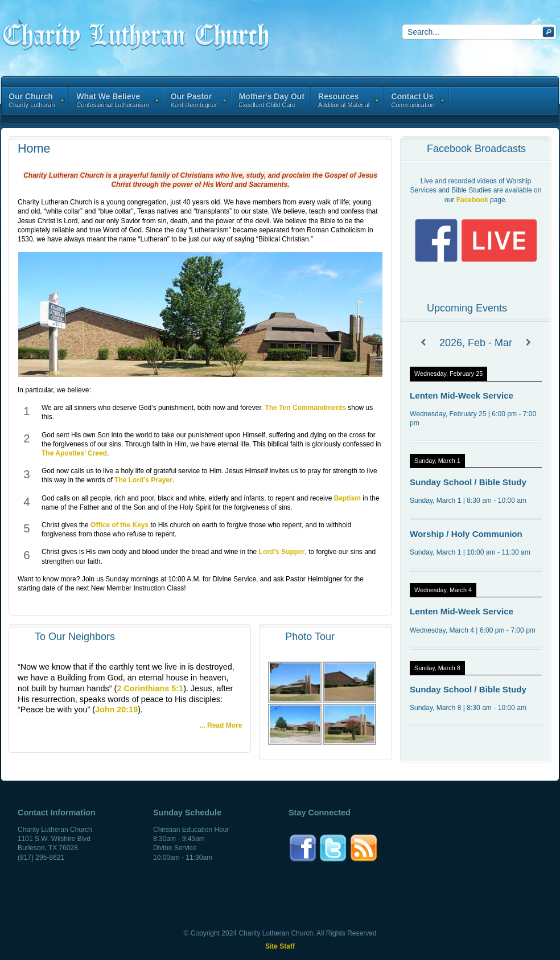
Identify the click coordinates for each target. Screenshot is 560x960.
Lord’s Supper (282, 552)
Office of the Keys (120, 525)
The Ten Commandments (305, 408)
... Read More (221, 725)
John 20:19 (116, 709)
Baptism (347, 498)
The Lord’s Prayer (143, 480)
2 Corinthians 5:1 (150, 688)
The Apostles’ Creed (74, 453)
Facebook (472, 200)
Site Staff (280, 946)
